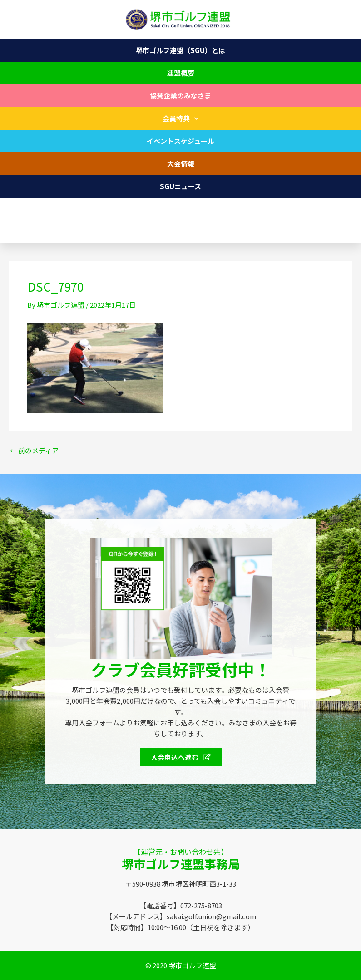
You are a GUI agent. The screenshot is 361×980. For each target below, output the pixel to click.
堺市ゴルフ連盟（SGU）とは (180, 50)
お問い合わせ (181, 209)
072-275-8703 (38, 232)
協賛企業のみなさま (180, 96)
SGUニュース (180, 186)
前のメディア (34, 450)
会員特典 (180, 119)
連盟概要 (181, 73)
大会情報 (181, 164)
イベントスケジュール (180, 141)
